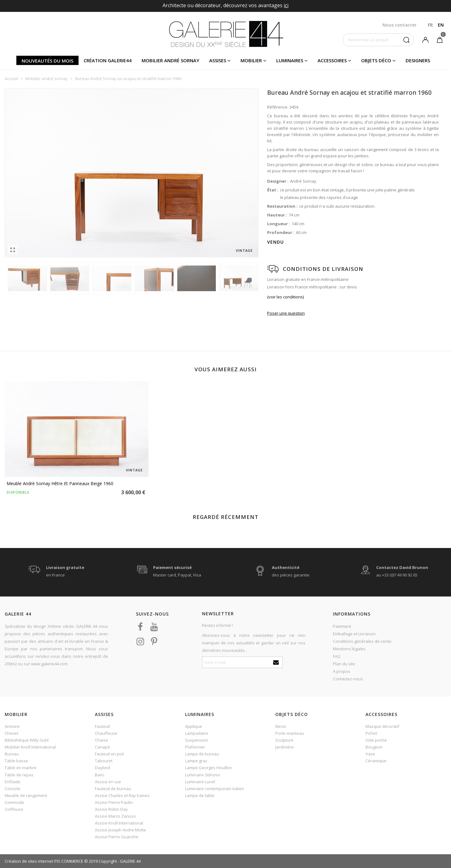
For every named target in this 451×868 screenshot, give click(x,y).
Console (13, 789)
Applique (194, 726)
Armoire (12, 726)
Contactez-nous (348, 679)
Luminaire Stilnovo (203, 775)
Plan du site (344, 664)
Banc (100, 775)
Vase (370, 754)
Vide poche (376, 740)
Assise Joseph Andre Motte (120, 830)
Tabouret (104, 761)
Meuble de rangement (26, 795)
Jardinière (285, 747)
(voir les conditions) (285, 297)
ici (286, 5)
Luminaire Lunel (200, 782)
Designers (418, 60)
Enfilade (13, 782)
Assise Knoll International (119, 823)
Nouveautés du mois (47, 61)
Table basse (16, 761)
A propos (342, 671)
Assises (218, 60)
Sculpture (284, 740)
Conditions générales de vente (362, 641)
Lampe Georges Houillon (209, 768)
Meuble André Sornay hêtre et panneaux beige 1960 (60, 483)
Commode (14, 802)
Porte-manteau (290, 733)
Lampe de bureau (202, 754)
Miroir (281, 726)
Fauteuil (102, 726)
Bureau (12, 754)
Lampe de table (200, 795)
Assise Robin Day (111, 809)
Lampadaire (197, 733)
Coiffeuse (14, 809)
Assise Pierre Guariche (117, 837)
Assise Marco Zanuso (115, 816)
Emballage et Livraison (354, 634)
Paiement (342, 626)
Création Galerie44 (108, 60)
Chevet (11, 733)
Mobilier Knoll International (30, 747)
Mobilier (251, 60)
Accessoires (332, 60)
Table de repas (19, 775)
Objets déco (376, 60)
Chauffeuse (106, 733)
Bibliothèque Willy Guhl (27, 740)
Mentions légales (349, 649)
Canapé (102, 747)
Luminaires (290, 60)
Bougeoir (374, 747)
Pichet (371, 733)
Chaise (101, 740)
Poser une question (286, 313)
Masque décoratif (382, 726)
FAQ (337, 656)
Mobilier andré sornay (170, 60)
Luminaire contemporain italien (215, 789)
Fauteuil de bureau (113, 789)
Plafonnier (195, 747)
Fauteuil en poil (109, 754)
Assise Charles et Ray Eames (122, 795)
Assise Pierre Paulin (114, 802)
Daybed (102, 768)
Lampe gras (196, 761)
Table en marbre (21, 768)
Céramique (376, 761)
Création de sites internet (29, 861)
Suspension (197, 740)
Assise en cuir (108, 782)
